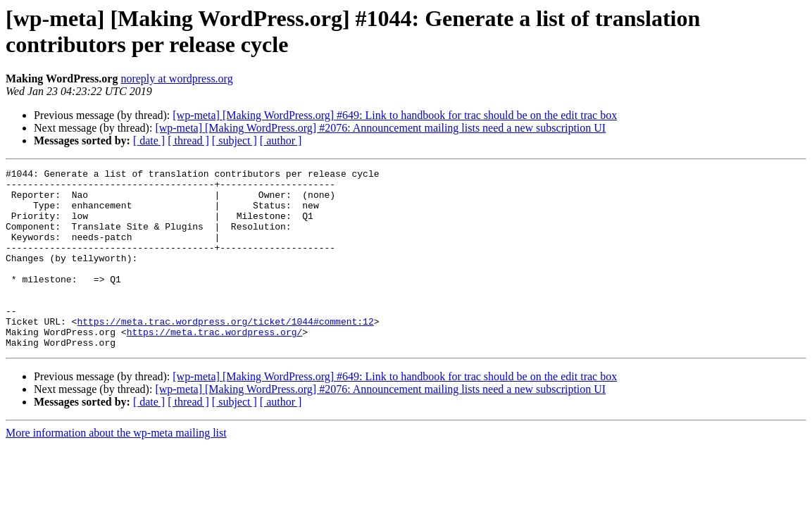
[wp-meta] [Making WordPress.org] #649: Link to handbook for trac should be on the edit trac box (395, 115)
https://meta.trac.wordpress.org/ (215, 365)
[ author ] (281, 140)
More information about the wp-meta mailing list (116, 469)
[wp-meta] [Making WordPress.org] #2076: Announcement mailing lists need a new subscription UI (380, 128)
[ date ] (149, 140)
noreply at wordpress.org (176, 79)
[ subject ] (235, 140)
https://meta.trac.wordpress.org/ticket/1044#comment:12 (225, 353)
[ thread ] (188, 140)
